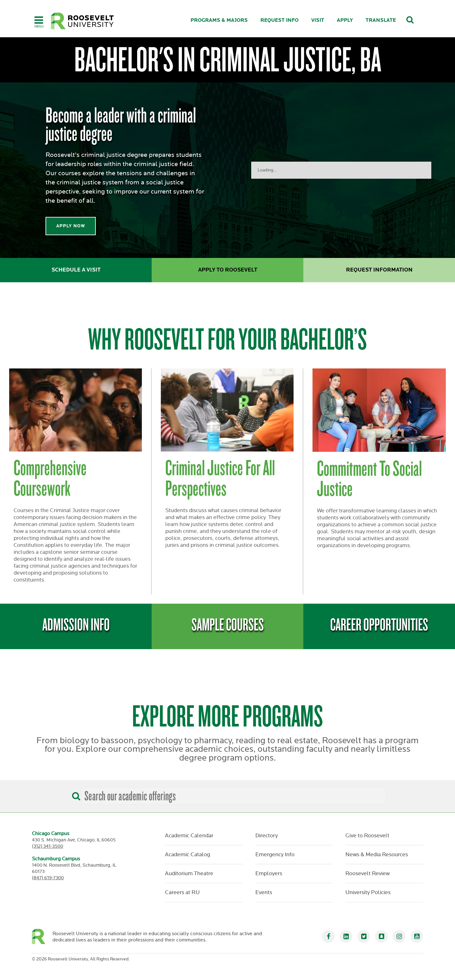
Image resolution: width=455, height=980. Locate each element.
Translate (381, 20)
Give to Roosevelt (367, 836)
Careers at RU (182, 893)
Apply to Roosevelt (228, 270)
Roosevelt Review (367, 874)
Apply (345, 20)
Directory (267, 836)
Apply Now (71, 226)
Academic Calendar (189, 836)
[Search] (75, 794)
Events (264, 893)
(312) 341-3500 (48, 846)
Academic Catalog (188, 855)
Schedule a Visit (76, 270)
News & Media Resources (377, 855)
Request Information (379, 270)
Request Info (279, 20)
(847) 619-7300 (48, 878)
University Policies (368, 893)
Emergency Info (275, 855)
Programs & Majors (219, 20)
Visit (318, 20)
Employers (269, 874)
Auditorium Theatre (189, 874)
